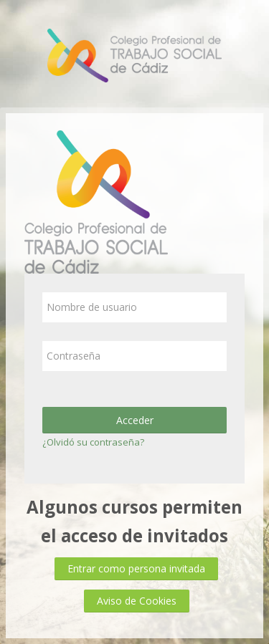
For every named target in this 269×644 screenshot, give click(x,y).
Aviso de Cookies (137, 601)
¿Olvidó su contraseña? (93, 442)
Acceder (135, 420)
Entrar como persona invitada (136, 568)
